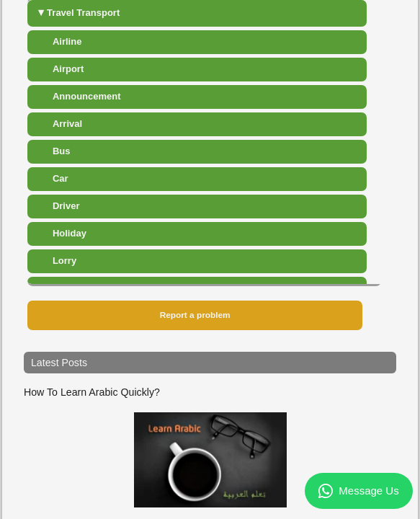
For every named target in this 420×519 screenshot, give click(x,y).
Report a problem (195, 315)
